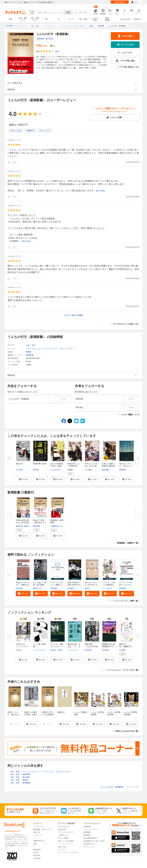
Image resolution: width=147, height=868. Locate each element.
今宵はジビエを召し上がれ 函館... (91, 466)
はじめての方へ (126, 19)
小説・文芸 (83, 19)
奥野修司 (123, 470)
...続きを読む (100, 191)
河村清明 (105, 650)
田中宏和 (19, 588)
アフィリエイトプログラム (68, 852)
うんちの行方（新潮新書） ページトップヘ (120, 787)
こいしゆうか (107, 588)
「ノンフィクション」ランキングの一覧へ (122, 670)
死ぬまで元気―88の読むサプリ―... (40, 523)
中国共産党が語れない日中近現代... (22, 523)
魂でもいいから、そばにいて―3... (126, 466)
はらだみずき (55, 470)
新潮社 (29, 352)
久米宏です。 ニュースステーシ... (22, 646)
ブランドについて (90, 829)
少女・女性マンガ (35, 19)
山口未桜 (19, 470)
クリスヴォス (73, 650)
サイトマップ (89, 847)
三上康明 (88, 470)
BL (47, 19)
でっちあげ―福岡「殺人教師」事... (40, 585)
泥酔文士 (61, 712)
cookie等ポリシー (90, 844)
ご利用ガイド (138, 19)
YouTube (37, 855)
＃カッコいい (45, 130)
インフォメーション (66, 844)
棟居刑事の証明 (40, 464)
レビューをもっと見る (73, 315)
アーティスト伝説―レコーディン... (126, 585)
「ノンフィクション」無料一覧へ (126, 601)
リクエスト (62, 850)
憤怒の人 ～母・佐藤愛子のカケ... (126, 646)
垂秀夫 (27, 526)
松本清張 (88, 650)
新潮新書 (30, 355)
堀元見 (87, 588)
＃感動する (30, 130)
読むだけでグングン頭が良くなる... (91, 585)
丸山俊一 (54, 650)
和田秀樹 (36, 526)
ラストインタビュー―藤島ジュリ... (57, 585)
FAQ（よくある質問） (66, 841)
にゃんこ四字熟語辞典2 (131, 713)
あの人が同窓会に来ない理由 (57, 465)
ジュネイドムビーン (41, 650)
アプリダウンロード (66, 832)
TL (59, 19)
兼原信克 (19, 526)
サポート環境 (63, 838)
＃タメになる (16, 130)
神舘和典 (40, 39)
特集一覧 (37, 832)
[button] (23, 479)
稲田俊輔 (105, 470)
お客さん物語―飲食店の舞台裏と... (108, 466)
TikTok (36, 852)
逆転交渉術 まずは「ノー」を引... (74, 646)
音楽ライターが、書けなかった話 (14, 715)
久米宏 (18, 650)
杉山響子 (123, 650)
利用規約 (87, 835)
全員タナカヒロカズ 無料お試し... (22, 585)
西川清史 (49, 39)
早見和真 (54, 588)
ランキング (37, 835)
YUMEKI (71, 588)
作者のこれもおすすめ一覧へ (127, 731)
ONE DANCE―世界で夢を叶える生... (74, 585)
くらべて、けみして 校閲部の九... (108, 585)
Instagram (37, 850)
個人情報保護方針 (90, 838)
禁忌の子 (20, 464)
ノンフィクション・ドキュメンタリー (58, 349)
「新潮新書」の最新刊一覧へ (127, 543)
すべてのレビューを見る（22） (126, 324)
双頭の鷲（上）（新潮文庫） (74, 465)
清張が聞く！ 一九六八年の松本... (91, 646)
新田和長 (123, 588)
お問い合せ (62, 847)
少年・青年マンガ (23, 19)
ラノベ (71, 19)
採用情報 (87, 832)
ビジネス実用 (95, 19)
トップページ (38, 826)
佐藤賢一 (71, 470)
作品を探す (62, 829)
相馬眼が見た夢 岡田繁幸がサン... (109, 645)
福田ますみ (37, 588)
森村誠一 (36, 470)
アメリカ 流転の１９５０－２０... (57, 646)
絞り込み (32, 12)
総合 (11, 19)
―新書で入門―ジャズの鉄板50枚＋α (47, 715)
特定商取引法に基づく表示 (94, 841)
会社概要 (87, 826)
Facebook (37, 858)
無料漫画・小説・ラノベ (43, 829)
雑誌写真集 (107, 19)
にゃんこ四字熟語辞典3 (114, 713)
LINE (35, 844)
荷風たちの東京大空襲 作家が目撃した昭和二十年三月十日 (31, 716)
